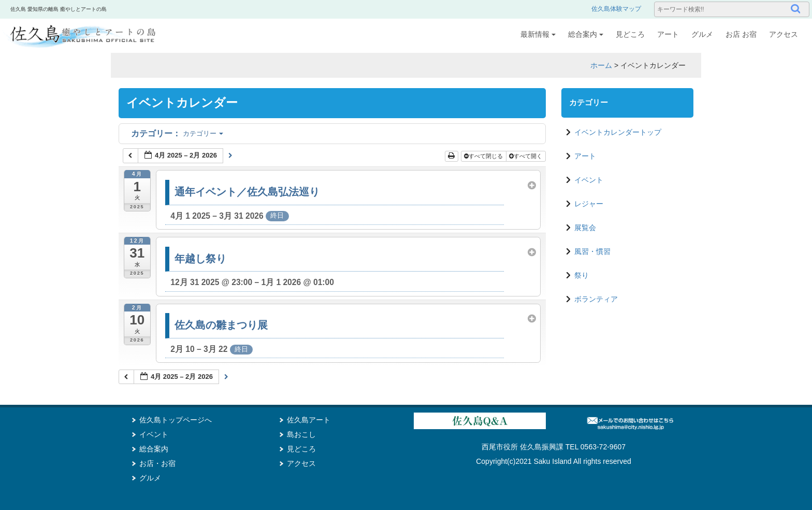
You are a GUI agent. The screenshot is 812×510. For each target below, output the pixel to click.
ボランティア (596, 299)
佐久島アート (309, 420)
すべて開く (526, 156)
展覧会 (585, 228)
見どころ (630, 34)
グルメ (702, 34)
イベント (589, 180)
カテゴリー (177, 133)
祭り (582, 275)
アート (668, 34)
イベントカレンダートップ (618, 132)
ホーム (601, 65)
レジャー (589, 204)
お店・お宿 (157, 463)
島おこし (301, 434)
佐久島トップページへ (176, 420)
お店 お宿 (741, 34)
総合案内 (586, 34)
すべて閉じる (484, 156)
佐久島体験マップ (616, 9)
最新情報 (538, 34)
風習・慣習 (592, 251)
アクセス (784, 34)
